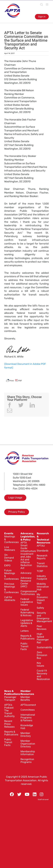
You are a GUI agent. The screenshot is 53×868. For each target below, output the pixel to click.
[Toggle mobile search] (42, 4)
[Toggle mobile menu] (47, 4)
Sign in (42, 17)
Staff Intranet (43, 800)
